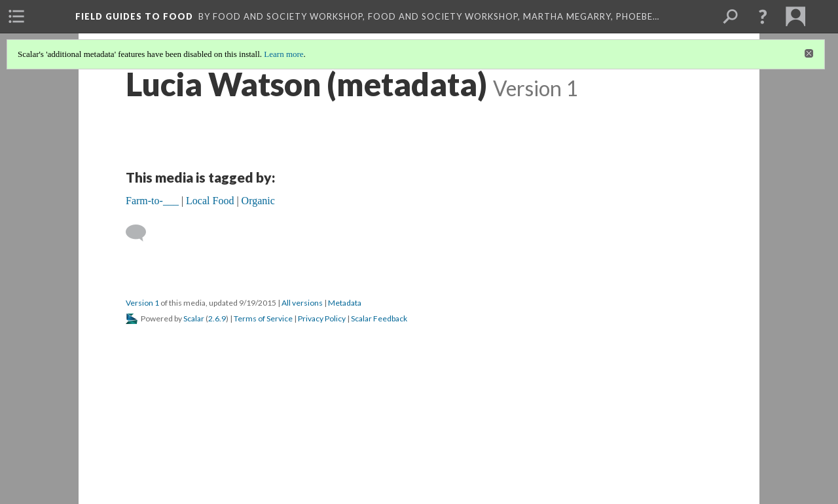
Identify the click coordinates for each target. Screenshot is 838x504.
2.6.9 (217, 318)
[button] (763, 16)
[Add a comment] (142, 233)
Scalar (194, 318)
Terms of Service (263, 318)
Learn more (283, 54)
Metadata (345, 303)
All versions (302, 303)
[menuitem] (16, 16)
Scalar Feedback (379, 318)
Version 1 (142, 303)
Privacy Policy (322, 318)
